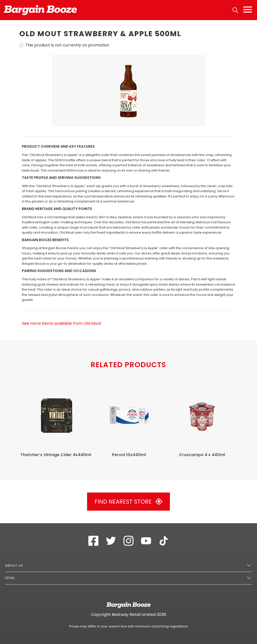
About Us (14, 566)
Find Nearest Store (128, 502)
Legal (10, 578)
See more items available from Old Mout (62, 324)
